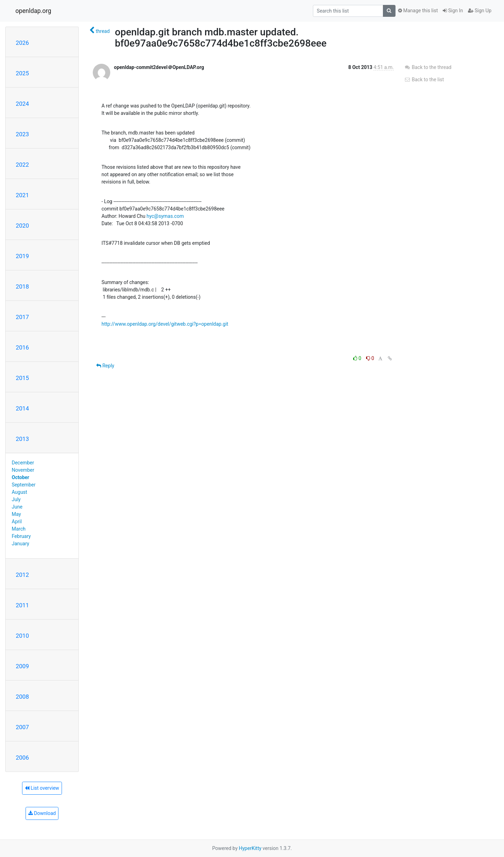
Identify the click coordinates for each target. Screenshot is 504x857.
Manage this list (418, 11)
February (21, 536)
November (23, 470)
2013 (22, 439)
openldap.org (33, 11)
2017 (22, 317)
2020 (22, 226)
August (20, 492)
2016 (22, 347)
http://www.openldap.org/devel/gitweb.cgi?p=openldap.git (165, 324)
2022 (22, 165)
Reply (105, 366)
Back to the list (424, 80)
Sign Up (480, 11)
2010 (22, 636)
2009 (22, 666)
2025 (22, 73)
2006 (22, 758)
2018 (22, 286)
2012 (22, 575)
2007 (22, 727)
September (24, 485)
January (21, 544)
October (21, 477)
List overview (42, 788)
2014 (22, 408)
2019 (22, 256)
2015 (22, 378)
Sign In (453, 11)
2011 (22, 605)
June (17, 507)
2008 (22, 697)
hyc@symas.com (165, 216)
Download (42, 813)
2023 (22, 134)
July (16, 499)
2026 (22, 43)
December (23, 463)
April (17, 521)
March (19, 529)
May (16, 514)
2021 (22, 195)
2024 (22, 104)
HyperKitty (250, 848)
